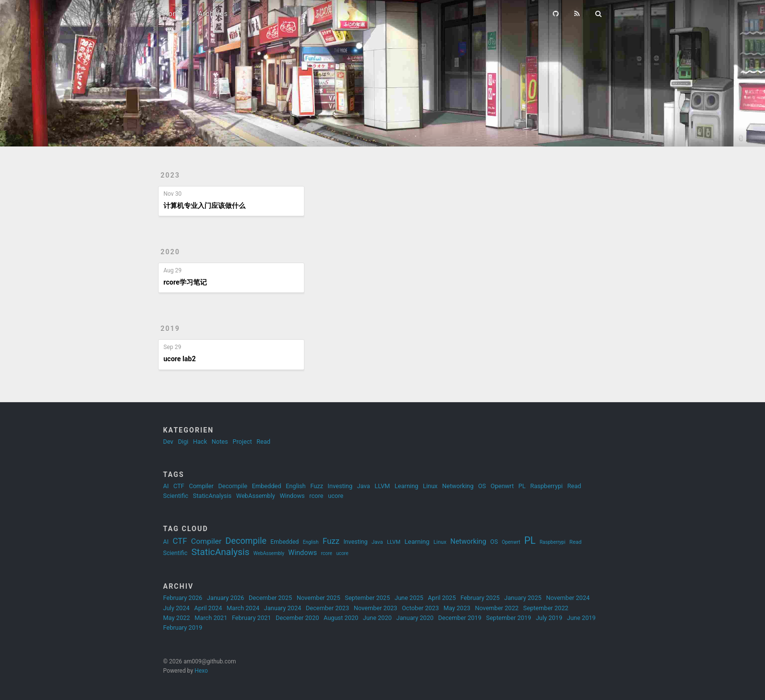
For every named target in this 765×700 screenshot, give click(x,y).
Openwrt (503, 486)
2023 (170, 175)
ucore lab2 (180, 359)
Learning (407, 486)
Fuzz (317, 486)
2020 (170, 252)
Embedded (266, 486)
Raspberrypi (547, 486)
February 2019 (182, 628)
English (296, 486)
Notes (220, 442)
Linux (430, 486)
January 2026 (225, 598)
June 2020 (377, 618)
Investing (340, 486)
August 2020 (341, 618)
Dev (168, 442)
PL (522, 486)
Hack (200, 442)
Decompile (233, 486)
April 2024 (208, 608)
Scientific (176, 496)
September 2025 (368, 598)
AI (166, 486)
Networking (458, 486)
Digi (183, 442)
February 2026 (182, 598)
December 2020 (297, 618)
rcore (316, 496)
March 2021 (211, 618)
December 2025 (271, 598)
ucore (336, 496)
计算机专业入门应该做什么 (204, 206)
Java (364, 486)
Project (242, 442)
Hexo (201, 671)
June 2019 (581, 618)
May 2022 (176, 618)
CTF (179, 486)
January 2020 (415, 618)
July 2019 (549, 618)
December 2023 (328, 608)
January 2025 (523, 598)
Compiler (201, 486)
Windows (292, 496)
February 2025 (480, 598)
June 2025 (409, 598)
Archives (213, 14)
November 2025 (318, 598)
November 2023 (375, 608)
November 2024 (568, 598)
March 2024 (243, 608)
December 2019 (460, 618)
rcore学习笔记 (185, 282)
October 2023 (421, 608)
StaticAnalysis (212, 496)
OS (482, 486)
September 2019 (509, 618)
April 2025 (442, 598)
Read (263, 442)
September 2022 (546, 608)
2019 (170, 329)
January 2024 (282, 608)
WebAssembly (256, 496)
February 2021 (251, 618)
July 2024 (176, 608)
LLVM (382, 486)
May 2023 (457, 608)
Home (173, 14)
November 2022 (497, 608)
